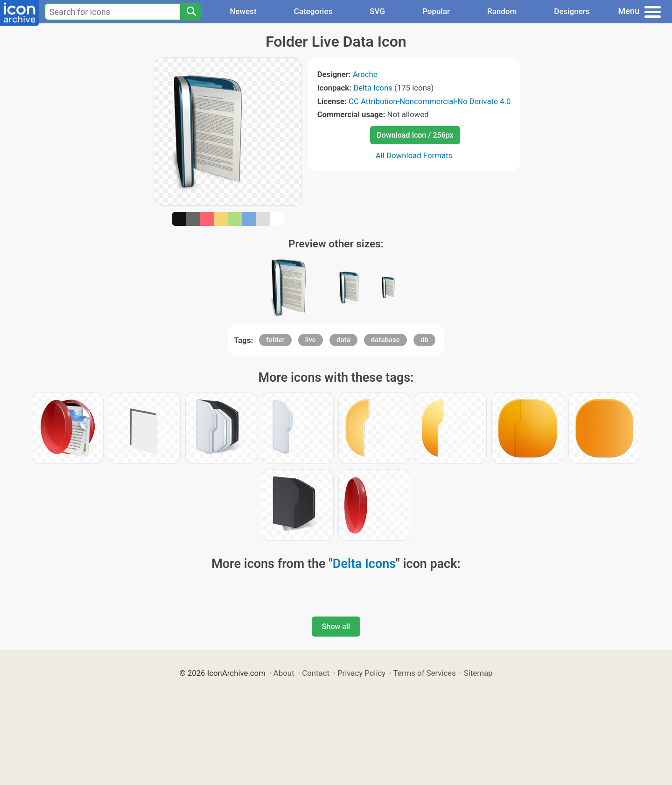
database (385, 340)
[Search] (191, 12)
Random (502, 11)
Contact (316, 673)
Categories (313, 11)
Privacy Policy (361, 673)
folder (275, 340)
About (284, 673)
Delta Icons (373, 88)
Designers (572, 11)
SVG (377, 11)
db (424, 340)
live (311, 340)
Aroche (365, 74)
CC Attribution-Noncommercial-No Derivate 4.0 (430, 101)
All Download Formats (414, 155)
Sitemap (478, 673)
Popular (436, 11)
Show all (336, 627)
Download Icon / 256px (415, 135)
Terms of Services (425, 673)
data (343, 340)
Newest (243, 11)
